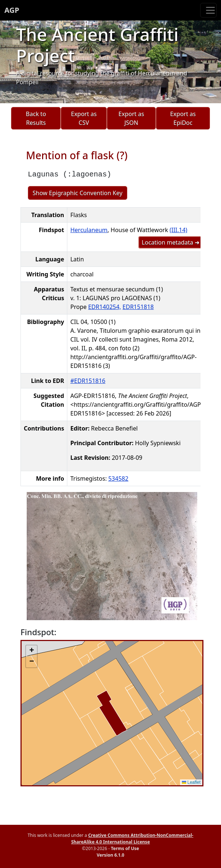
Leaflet (191, 782)
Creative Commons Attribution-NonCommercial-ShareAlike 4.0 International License (132, 839)
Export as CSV (84, 118)
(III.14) (178, 230)
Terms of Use (125, 848)
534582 (118, 478)
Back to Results (36, 118)
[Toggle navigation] (208, 10)
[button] (31, 651)
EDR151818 (138, 307)
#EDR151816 (88, 381)
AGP (12, 10)
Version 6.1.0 (110, 855)
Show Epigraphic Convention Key (78, 193)
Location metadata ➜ (171, 242)
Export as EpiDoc (183, 118)
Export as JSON (131, 118)
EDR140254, (105, 307)
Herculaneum (89, 230)
